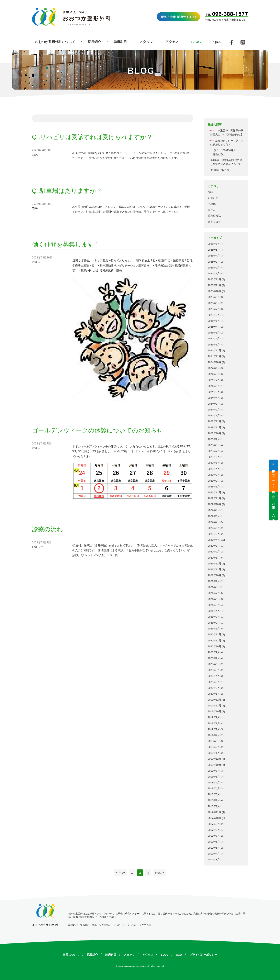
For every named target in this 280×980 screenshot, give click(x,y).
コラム (212, 210)
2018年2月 (214, 800)
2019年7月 (214, 729)
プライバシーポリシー (203, 955)
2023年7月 (214, 451)
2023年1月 (214, 487)
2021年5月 (214, 605)
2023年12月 (215, 421)
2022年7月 (214, 522)
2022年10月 (215, 504)
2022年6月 (214, 528)
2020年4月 (214, 676)
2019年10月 (215, 712)
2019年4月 (214, 735)
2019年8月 (214, 724)
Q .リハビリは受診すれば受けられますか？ (92, 137)
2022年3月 (214, 546)
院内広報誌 (214, 216)
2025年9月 (214, 297)
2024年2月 (214, 410)
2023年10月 (215, 433)
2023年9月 (214, 439)
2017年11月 (215, 812)
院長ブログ (214, 222)
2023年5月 (214, 463)
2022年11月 (215, 498)
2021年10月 (215, 575)
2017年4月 (214, 854)
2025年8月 (214, 303)
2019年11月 (215, 706)
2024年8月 (214, 374)
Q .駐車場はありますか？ (67, 191)
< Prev (120, 872)
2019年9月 (214, 717)
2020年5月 (214, 670)
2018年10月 (215, 765)
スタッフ (146, 42)
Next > (160, 872)
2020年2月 (214, 688)
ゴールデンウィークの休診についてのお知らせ (98, 430)
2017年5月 (214, 848)
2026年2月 (214, 268)
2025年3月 (214, 333)
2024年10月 (215, 362)
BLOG (164, 955)
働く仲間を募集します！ (66, 244)
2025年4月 (214, 327)
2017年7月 (214, 836)
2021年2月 (214, 623)
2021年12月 (215, 564)
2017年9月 (214, 824)
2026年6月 (214, 244)
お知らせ (213, 198)
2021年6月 (214, 599)
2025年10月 (215, 291)
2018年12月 (215, 759)
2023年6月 (214, 457)
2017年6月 (214, 842)
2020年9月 (214, 652)
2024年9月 (214, 368)
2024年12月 (215, 351)
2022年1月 (214, 558)
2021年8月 (214, 587)
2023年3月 (214, 475)
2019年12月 (215, 700)
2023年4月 (214, 469)
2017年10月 (215, 818)
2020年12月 (215, 635)
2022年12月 (215, 493)
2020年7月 (214, 658)
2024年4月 (214, 398)
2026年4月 (214, 256)
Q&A (217, 42)
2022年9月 (214, 510)
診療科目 (120, 42)
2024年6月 (214, 386)
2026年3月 (214, 262)
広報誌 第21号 (220, 170)
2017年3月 (214, 860)
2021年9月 (214, 581)
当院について (71, 955)
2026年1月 (214, 274)
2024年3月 (214, 404)
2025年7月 (214, 309)
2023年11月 (215, 428)
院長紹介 (94, 42)
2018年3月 (214, 794)
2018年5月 (214, 783)
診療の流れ (47, 529)
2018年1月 (214, 806)
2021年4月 (214, 611)
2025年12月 (215, 279)
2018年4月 (214, 789)
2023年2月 (214, 481)
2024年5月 (214, 392)
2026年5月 (214, 250)
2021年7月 (214, 593)
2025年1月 (214, 345)
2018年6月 (214, 777)
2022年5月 (214, 534)
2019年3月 (214, 741)
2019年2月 (214, 747)
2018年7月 (214, 771)
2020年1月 (214, 694)
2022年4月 (214, 540)
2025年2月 (214, 339)
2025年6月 (214, 315)
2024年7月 (214, 380)
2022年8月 (214, 516)
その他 (212, 204)
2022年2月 (214, 552)
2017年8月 (214, 830)
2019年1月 (214, 753)
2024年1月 (214, 416)
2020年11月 (215, 641)
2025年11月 (215, 285)
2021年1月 (214, 629)
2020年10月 (215, 647)
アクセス (172, 42)
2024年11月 (215, 356)
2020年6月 (214, 664)
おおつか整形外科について (55, 42)
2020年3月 (214, 682)
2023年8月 (214, 445)
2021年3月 (214, 617)
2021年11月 (215, 570)
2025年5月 (214, 321)
